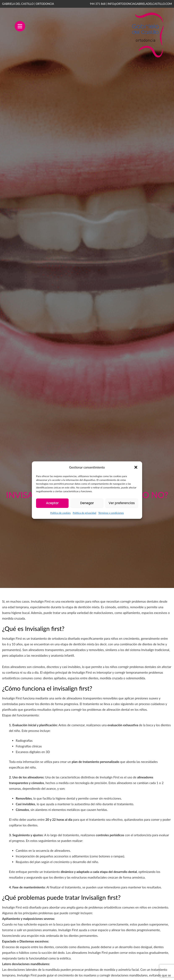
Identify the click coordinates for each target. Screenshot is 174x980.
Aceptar (52, 503)
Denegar (87, 503)
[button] (136, 467)
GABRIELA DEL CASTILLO (28, 4)
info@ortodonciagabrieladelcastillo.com (140, 4)
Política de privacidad (84, 513)
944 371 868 (98, 4)
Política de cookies (60, 513)
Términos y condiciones (111, 513)
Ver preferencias (122, 503)
